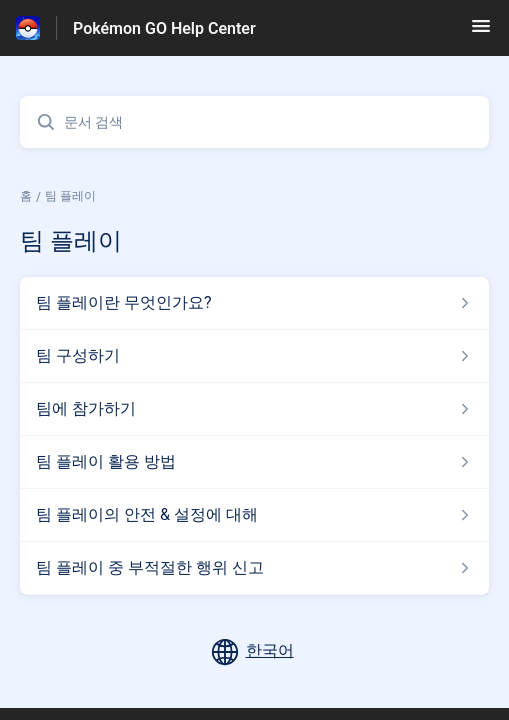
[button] (481, 32)
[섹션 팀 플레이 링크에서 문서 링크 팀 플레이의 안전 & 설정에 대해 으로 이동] (254, 515)
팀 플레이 (70, 196)
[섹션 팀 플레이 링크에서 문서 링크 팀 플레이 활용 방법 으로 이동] (254, 462)
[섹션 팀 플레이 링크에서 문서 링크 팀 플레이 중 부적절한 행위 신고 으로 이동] (254, 568)
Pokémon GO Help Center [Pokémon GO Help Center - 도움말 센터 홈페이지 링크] (164, 28)
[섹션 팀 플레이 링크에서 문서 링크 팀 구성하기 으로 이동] (254, 356)
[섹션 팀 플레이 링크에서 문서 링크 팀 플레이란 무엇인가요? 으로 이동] (254, 303)
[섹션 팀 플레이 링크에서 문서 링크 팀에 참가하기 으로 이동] (254, 409)
